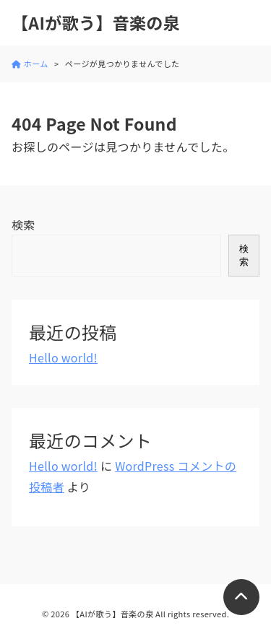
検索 (23, 225)
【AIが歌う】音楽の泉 (96, 23)
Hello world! (63, 357)
